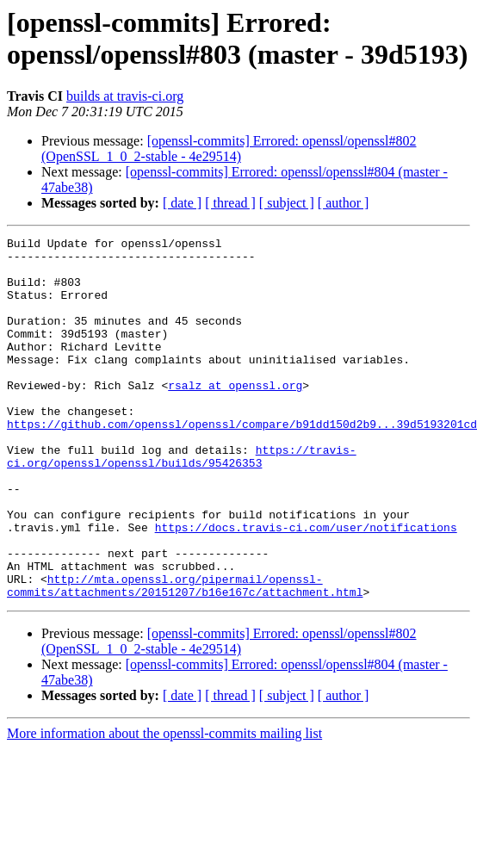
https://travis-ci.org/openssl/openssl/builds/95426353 (182, 501)
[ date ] (182, 203)
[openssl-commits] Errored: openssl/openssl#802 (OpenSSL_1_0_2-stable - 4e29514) (229, 149)
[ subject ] (287, 203)
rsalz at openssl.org (235, 416)
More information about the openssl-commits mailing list (164, 806)
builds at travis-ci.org (125, 96)
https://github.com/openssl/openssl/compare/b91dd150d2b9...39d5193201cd (242, 462)
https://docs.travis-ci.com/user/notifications (306, 586)
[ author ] (344, 203)
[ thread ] (230, 203)
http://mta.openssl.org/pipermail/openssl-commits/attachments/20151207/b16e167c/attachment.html (185, 656)
